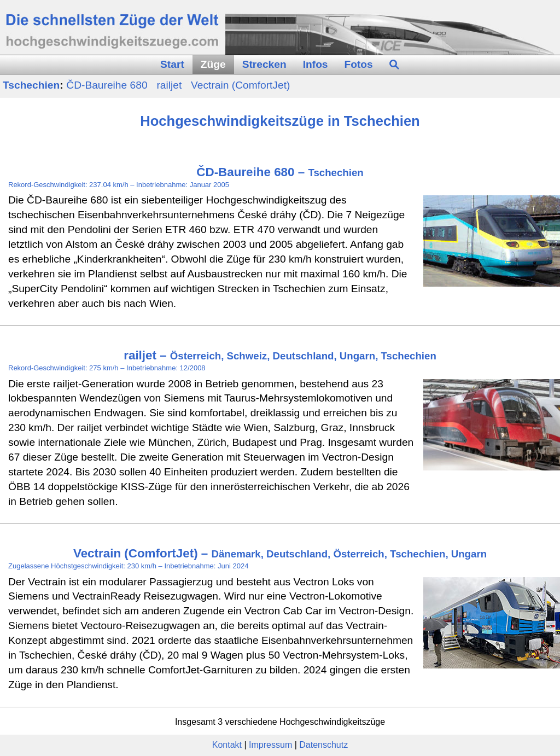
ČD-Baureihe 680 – (280, 172)
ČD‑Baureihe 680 (108, 85)
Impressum (270, 745)
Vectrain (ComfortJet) (240, 85)
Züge (213, 64)
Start (172, 64)
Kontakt (227, 745)
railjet (170, 85)
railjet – (280, 355)
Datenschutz (323, 745)
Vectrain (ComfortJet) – (280, 553)
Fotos (359, 64)
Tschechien (31, 85)
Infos (316, 64)
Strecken (264, 64)
